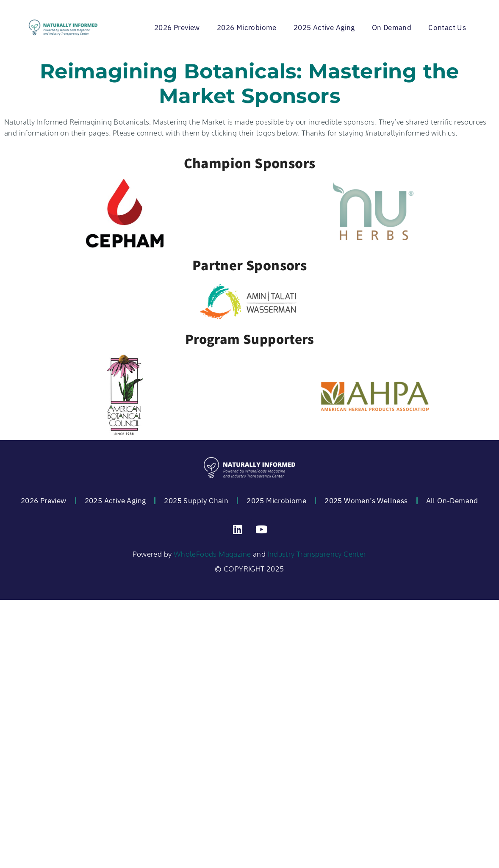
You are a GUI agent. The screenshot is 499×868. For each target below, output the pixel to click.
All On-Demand (452, 501)
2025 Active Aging (324, 28)
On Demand (392, 28)
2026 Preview (177, 28)
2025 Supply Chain (196, 501)
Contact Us (447, 28)
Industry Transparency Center (317, 554)
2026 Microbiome (247, 28)
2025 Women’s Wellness (366, 501)
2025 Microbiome (276, 501)
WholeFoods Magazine (212, 554)
